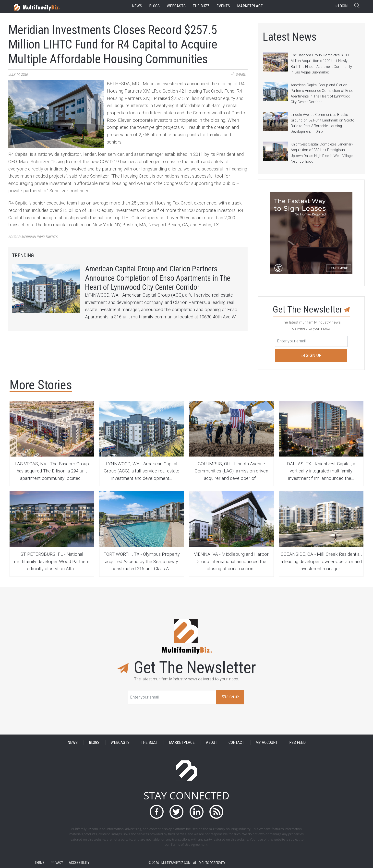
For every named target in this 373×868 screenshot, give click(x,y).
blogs (154, 6)
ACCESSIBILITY (79, 863)
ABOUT (212, 742)
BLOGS (94, 742)
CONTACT (236, 742)
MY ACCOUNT (267, 742)
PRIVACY (57, 863)
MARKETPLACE (182, 742)
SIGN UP (230, 697)
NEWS (73, 742)
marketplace (250, 6)
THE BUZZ (149, 742)
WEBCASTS (120, 742)
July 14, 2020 (18, 75)
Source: (33, 237)
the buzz (201, 6)
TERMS (40, 863)
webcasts (176, 6)
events (223, 6)
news (137, 6)
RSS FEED (297, 742)
